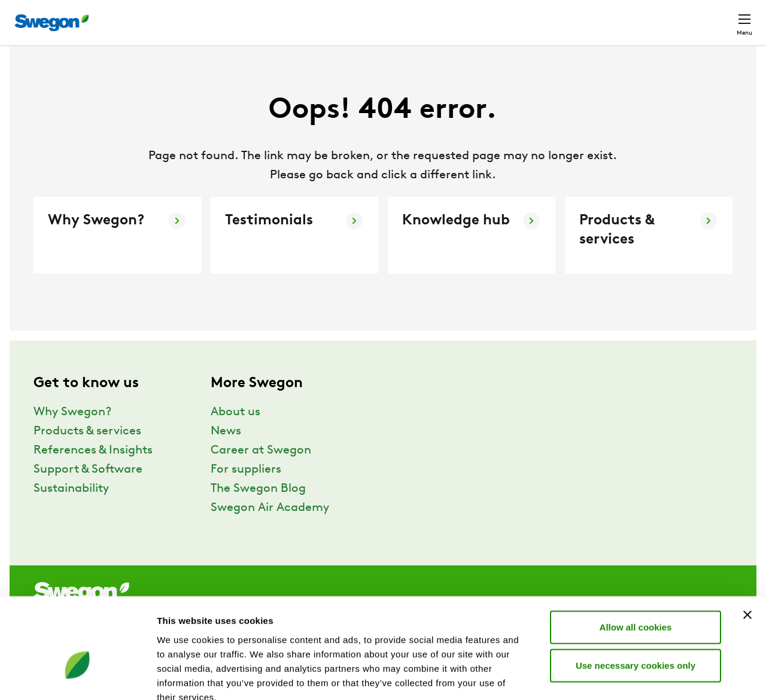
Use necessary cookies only (636, 596)
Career (583, 16)
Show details (628, 676)
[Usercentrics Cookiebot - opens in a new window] (77, 677)
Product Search (413, 16)
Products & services (87, 454)
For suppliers (246, 492)
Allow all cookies (636, 558)
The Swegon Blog (258, 511)
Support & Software (88, 492)
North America (649, 16)
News (226, 454)
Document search (511, 17)
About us (235, 434)
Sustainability (71, 511)
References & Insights (93, 473)
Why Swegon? (72, 434)
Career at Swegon (261, 473)
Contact (723, 17)
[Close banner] (747, 546)
